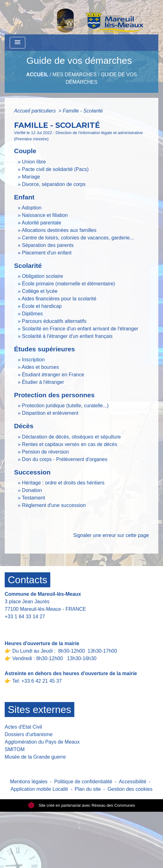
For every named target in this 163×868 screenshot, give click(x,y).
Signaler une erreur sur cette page (111, 535)
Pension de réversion (45, 452)
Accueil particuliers (36, 111)
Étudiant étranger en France (53, 375)
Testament (33, 498)
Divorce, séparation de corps (54, 184)
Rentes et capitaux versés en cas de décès (69, 444)
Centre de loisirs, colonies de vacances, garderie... (78, 238)
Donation (32, 490)
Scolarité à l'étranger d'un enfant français (67, 336)
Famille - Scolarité (83, 111)
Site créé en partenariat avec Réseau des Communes (82, 805)
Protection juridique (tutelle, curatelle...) (65, 406)
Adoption (31, 208)
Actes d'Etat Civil (23, 727)
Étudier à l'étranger (43, 382)
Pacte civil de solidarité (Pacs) (55, 169)
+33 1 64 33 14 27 (25, 617)
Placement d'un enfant (47, 253)
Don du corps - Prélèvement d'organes (64, 459)
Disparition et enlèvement (50, 413)
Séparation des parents (48, 245)
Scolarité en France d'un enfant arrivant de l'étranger (80, 329)
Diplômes (32, 314)
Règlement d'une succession (54, 505)
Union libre (34, 162)
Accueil (37, 75)
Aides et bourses (40, 367)
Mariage (31, 177)
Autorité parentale (41, 223)
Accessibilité (133, 782)
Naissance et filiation (45, 215)
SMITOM (15, 749)
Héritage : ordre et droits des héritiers (63, 483)
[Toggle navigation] (17, 43)
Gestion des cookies (130, 789)
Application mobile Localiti (39, 789)
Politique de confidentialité (83, 782)
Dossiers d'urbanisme (29, 734)
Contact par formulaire (33, 626)
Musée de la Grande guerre (35, 757)
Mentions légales (29, 782)
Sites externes (40, 710)
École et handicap (42, 306)
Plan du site (88, 789)
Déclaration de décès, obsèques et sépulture (71, 437)
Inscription (33, 360)
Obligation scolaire (42, 276)
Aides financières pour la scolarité (59, 299)
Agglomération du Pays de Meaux (42, 742)
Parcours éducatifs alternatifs (54, 321)
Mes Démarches (74, 75)
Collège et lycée (40, 291)
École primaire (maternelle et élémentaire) (68, 284)
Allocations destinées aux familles (59, 230)
